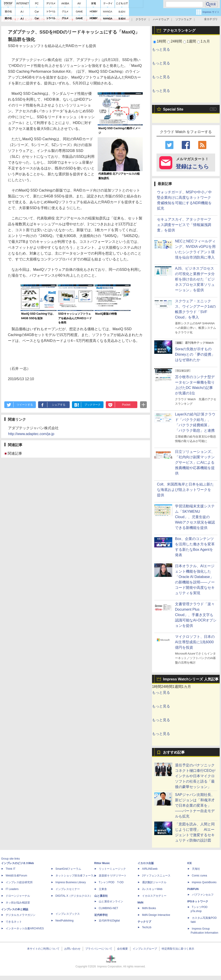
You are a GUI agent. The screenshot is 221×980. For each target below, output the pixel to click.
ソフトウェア (184, 19)
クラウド (141, 19)
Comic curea (199, 876)
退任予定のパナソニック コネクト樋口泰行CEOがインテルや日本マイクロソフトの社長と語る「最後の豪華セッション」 (195, 776)
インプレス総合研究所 (19, 882)
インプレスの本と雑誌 (15, 909)
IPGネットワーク (198, 901)
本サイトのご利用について (43, 949)
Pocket (126, 405)
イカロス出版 (146, 863)
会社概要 (122, 949)
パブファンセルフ (203, 895)
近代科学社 (101, 915)
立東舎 (103, 889)
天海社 (196, 869)
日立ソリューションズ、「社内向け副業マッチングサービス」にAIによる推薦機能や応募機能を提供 (195, 462)
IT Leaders (12, 889)
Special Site (173, 109)
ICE (190, 863)
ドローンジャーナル (18, 896)
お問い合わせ (72, 949)
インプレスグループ (145, 949)
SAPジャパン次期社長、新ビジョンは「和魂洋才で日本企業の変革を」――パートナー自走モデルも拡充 (195, 805)
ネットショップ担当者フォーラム (76, 876)
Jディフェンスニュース (156, 876)
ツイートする (25, 405)
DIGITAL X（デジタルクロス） (74, 896)
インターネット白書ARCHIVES (25, 928)
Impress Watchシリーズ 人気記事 (191, 679)
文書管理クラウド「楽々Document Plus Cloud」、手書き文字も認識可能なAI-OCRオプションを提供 (196, 615)
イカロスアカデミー (154, 896)
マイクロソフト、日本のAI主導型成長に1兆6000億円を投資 (195, 642)
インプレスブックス (68, 914)
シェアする (59, 405)
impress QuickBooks (204, 882)
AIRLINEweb (150, 869)
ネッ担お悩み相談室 (18, 903)
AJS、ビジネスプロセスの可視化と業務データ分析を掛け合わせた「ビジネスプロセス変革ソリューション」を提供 (195, 279)
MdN (140, 903)
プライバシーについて (99, 949)
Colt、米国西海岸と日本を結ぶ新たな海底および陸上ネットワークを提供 (185, 490)
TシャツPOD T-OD (111, 882)
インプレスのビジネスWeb (17, 863)
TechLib (147, 927)
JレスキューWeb (152, 889)
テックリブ (144, 922)
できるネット (14, 922)
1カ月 (205, 41)
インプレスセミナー (68, 889)
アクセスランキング (179, 30)
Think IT (10, 869)
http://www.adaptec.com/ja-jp (31, 434)
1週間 (191, 41)
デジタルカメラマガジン (21, 915)
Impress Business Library (71, 882)
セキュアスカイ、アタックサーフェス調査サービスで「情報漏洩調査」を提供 (184, 225)
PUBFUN (193, 889)
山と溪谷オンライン (111, 901)
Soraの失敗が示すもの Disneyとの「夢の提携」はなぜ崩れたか (195, 354)
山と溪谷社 (101, 896)
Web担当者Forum (16, 876)
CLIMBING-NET (108, 908)
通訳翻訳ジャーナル (154, 882)
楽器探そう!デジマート (113, 876)
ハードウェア (161, 19)
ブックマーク (92, 405)
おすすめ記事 (174, 752)
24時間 (176, 41)
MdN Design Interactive (156, 915)
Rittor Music (102, 863)
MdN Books (149, 908)
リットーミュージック (112, 869)
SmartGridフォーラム (68, 869)
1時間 (161, 41)
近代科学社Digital (109, 921)
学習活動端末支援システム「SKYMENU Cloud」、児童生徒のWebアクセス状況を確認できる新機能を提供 (195, 517)
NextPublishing (64, 921)
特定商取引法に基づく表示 (178, 949)
